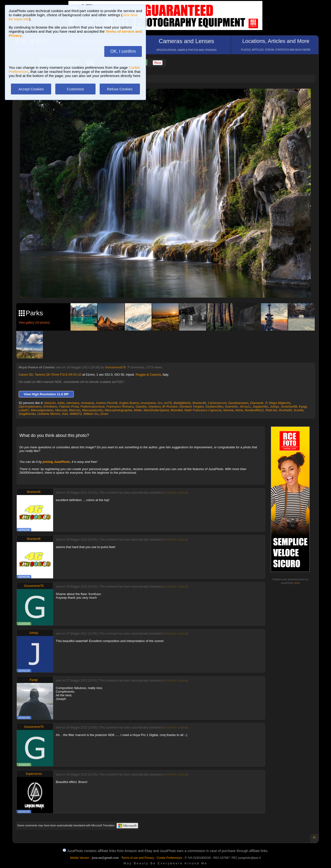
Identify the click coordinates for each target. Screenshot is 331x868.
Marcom (75, 410)
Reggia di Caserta (148, 375)
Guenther (231, 407)
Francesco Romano (120, 407)
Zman (104, 414)
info (297, 583)
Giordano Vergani (191, 407)
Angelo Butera (129, 403)
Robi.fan (271, 410)
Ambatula (87, 403)
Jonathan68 (289, 407)
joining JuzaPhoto (56, 462)
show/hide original (175, 493)
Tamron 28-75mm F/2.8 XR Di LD (58, 375)
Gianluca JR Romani (163, 407)
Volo (65, 414)
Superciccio (34, 774)
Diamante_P (258, 403)
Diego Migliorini (279, 403)
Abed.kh (50, 403)
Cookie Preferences (169, 858)
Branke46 (199, 403)
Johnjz (274, 407)
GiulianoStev (214, 407)
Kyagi (303, 407)
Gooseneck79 (115, 367)
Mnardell (177, 410)
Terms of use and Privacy (138, 858)
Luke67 (24, 410)
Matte (138, 410)
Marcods (61, 410)
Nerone (229, 410)
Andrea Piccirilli (107, 403)
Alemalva (73, 403)
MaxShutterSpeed (156, 410)
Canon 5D (26, 375)
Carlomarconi (217, 403)
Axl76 (168, 403)
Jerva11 (245, 407)
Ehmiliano (50, 407)
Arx (160, 403)
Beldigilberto (182, 403)
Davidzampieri (238, 403)
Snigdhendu (27, 414)
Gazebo (141, 407)
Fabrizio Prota (69, 407)
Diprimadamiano (30, 407)
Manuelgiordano (42, 410)
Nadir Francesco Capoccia (203, 410)
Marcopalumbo (93, 410)
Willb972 (76, 414)
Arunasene (148, 403)
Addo (61, 403)
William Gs (91, 414)
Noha (239, 410)
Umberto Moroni (49, 414)
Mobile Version (80, 858)
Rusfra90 (285, 410)
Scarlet (298, 410)
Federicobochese (92, 407)
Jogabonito (260, 407)
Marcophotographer (118, 410)
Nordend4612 (254, 410)
